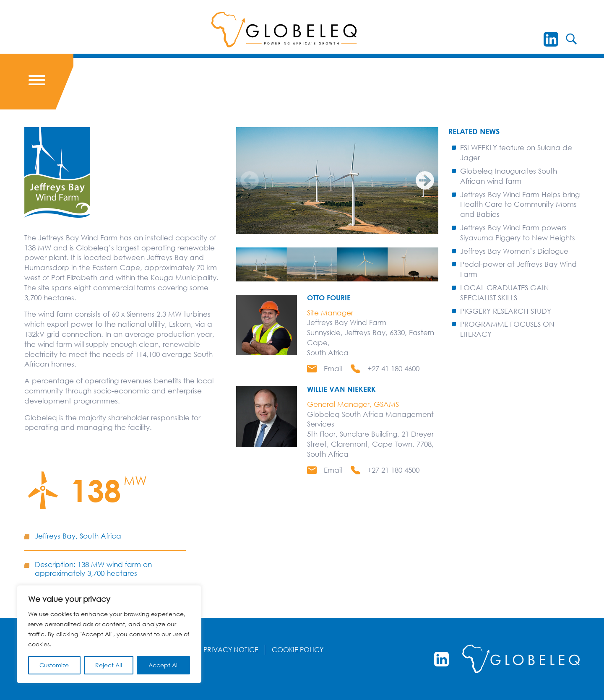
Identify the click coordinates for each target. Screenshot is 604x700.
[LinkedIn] (551, 39)
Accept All (164, 665)
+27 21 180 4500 (393, 470)
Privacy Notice (231, 650)
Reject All (109, 665)
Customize (54, 665)
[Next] (425, 180)
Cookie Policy (298, 650)
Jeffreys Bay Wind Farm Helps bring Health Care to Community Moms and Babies (520, 204)
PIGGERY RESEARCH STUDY (506, 311)
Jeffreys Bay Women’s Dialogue (514, 251)
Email (333, 368)
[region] (109, 634)
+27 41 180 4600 (393, 368)
